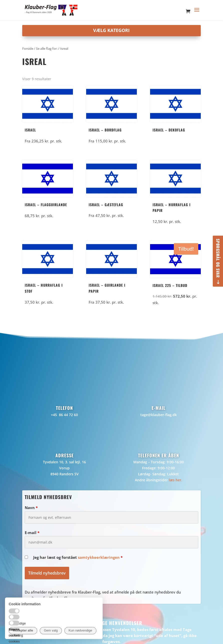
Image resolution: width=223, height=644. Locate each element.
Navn (31, 508)
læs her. (176, 480)
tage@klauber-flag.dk (159, 415)
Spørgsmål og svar (218, 258)
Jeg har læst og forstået (78, 557)
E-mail (32, 533)
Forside (28, 48)
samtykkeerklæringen (99, 557)
